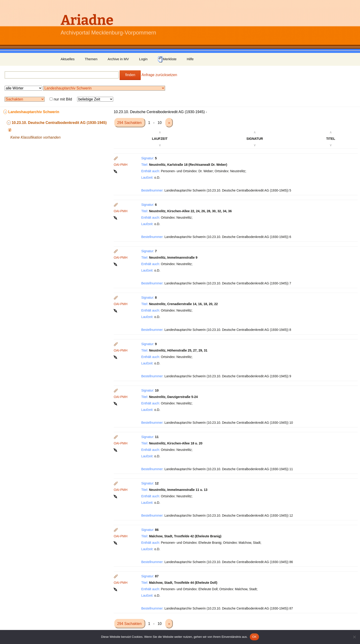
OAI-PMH (121, 165)
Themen (91, 59)
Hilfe (190, 59)
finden (130, 75)
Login (143, 59)
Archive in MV (118, 59)
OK (254, 637)
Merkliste (167, 59)
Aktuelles (68, 59)
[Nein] (354, 637)
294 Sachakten (130, 123)
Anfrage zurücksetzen (159, 75)
